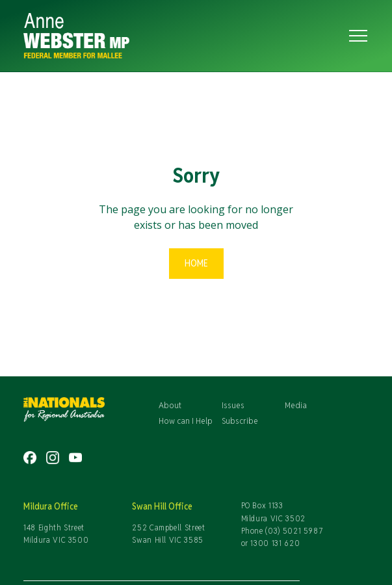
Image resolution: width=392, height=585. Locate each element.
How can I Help (186, 421)
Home (196, 263)
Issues (233, 405)
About (170, 405)
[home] (174, 36)
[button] (356, 36)
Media (296, 405)
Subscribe (240, 421)
